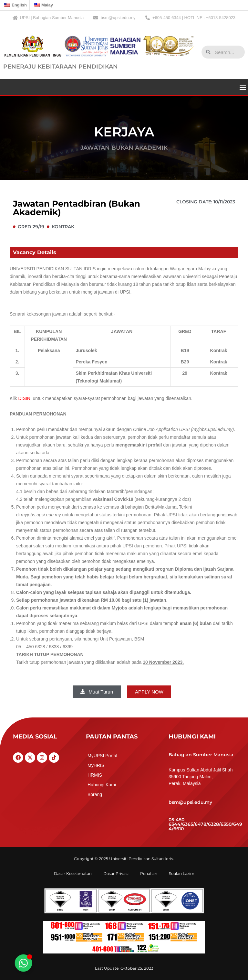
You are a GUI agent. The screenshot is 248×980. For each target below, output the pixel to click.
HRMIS (95, 775)
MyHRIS (96, 765)
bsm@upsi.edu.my (190, 802)
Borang (95, 794)
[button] (243, 87)
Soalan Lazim (182, 873)
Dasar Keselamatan (73, 873)
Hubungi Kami (102, 785)
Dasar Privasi (116, 873)
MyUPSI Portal (102, 756)
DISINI (25, 398)
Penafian (149, 873)
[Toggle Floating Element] (23, 963)
